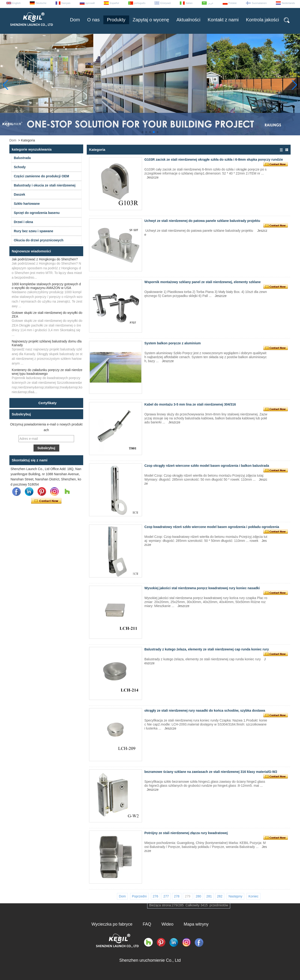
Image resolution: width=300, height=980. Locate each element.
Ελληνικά (165, 3)
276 (156, 896)
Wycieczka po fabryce (112, 924)
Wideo (167, 924)
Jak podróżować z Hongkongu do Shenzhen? (45, 259)
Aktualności (188, 20)
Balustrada (22, 158)
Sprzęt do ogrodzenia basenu (37, 213)
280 (198, 896)
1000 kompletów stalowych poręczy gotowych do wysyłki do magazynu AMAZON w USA (46, 286)
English (16, 3)
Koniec (253, 896)
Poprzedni (139, 896)
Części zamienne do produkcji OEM (41, 176)
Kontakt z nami (223, 20)
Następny (235, 896)
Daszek (19, 194)
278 (177, 896)
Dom (75, 20)
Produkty (116, 20)
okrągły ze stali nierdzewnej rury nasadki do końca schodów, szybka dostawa (205, 710)
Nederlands (288, 3)
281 (209, 896)
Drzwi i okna (23, 222)
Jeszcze (153, 177)
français (66, 3)
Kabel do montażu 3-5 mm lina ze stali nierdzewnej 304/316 (190, 404)
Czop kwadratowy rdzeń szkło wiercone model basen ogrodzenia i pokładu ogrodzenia (212, 527)
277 (166, 896)
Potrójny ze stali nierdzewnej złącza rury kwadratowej (186, 833)
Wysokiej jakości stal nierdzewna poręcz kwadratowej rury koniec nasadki (202, 588)
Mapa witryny (196, 924)
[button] (142, 132)
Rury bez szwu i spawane (34, 231)
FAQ (147, 924)
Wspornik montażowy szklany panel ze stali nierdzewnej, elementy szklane (202, 282)
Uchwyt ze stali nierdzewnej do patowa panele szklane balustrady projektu (202, 221)
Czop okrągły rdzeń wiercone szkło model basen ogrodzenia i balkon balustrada (207, 466)
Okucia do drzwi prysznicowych (39, 240)
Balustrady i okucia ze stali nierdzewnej (45, 185)
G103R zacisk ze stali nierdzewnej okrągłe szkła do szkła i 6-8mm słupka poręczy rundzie (214, 160)
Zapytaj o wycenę (151, 20)
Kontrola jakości (262, 20)
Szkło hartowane (27, 204)
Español (114, 3)
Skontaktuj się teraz (46, 501)
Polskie (233, 3)
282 (220, 896)
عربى (211, 3)
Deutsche (41, 3)
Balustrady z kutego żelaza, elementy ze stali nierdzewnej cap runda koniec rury (207, 649)
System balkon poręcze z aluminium (172, 343)
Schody (20, 167)
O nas (93, 20)
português (140, 3)
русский (90, 3)
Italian (189, 3)
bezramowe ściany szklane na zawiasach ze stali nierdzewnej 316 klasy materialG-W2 (211, 772)
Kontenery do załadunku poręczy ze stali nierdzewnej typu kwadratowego (47, 372)
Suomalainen (259, 3)
